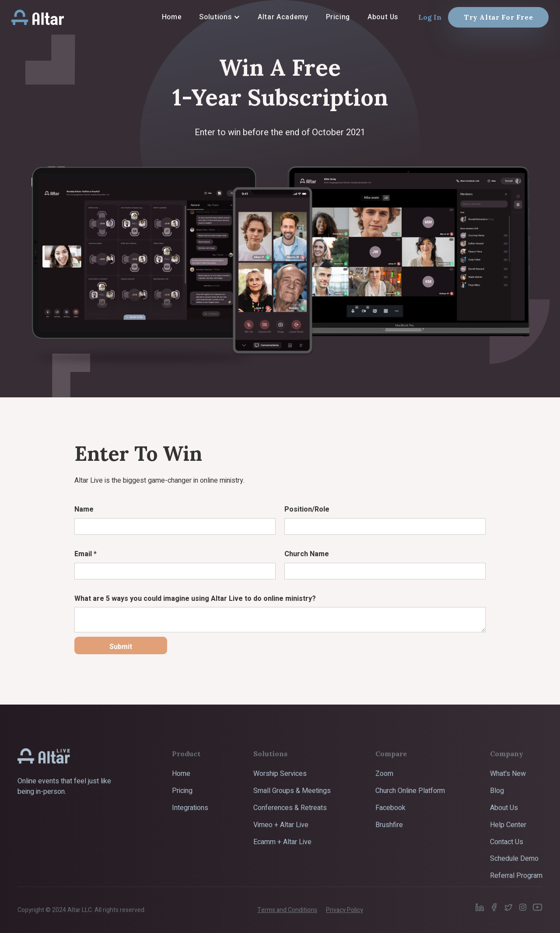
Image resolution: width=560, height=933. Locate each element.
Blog (497, 791)
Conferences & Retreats (290, 808)
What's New (508, 774)
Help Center (508, 825)
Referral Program (516, 876)
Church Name (307, 554)
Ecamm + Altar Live (282, 842)
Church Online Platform (410, 791)
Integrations (190, 808)
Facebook (390, 808)
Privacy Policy (345, 910)
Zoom (384, 774)
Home (181, 774)
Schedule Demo (514, 859)
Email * (86, 554)
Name (84, 509)
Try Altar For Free (499, 17)
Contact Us (507, 842)
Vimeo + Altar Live (281, 825)
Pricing (182, 791)
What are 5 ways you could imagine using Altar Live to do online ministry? (195, 599)
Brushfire (389, 825)
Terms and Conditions (287, 910)
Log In (430, 17)
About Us (504, 808)
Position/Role (307, 509)
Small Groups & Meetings (292, 791)
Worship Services (280, 774)
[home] (38, 17)
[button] (220, 17)
